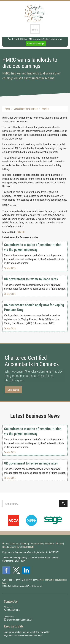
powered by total (21, 547)
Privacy (59, 544)
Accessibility (37, 544)
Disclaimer (49, 544)
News (7, 109)
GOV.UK (21, 232)
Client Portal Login (36, 44)
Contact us (13, 390)
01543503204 (19, 39)
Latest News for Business (26, 109)
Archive (45, 109)
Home (5, 544)
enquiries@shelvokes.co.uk (48, 39)
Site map (25, 544)
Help (4, 547)
